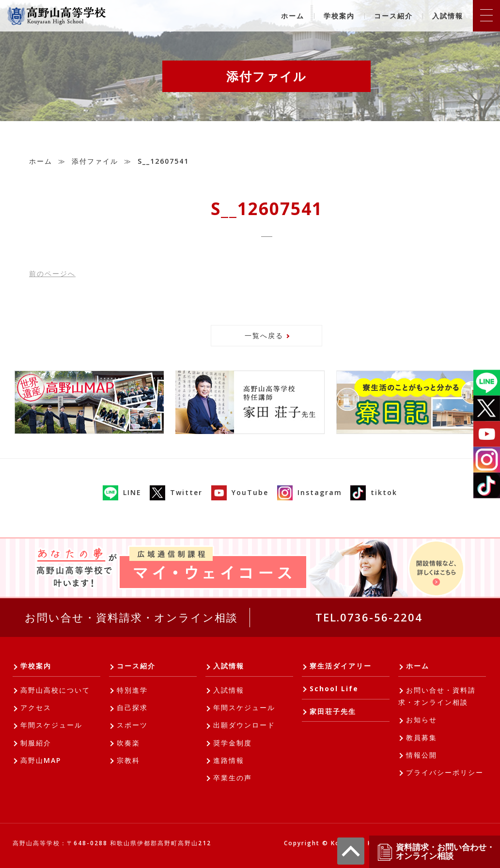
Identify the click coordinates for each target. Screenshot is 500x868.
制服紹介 (36, 743)
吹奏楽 (128, 743)
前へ (52, 273)
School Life (334, 689)
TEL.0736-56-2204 (369, 617)
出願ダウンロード (244, 725)
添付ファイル (95, 161)
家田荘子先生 (333, 711)
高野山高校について (55, 690)
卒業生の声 (233, 778)
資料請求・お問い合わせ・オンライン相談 (436, 852)
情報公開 (422, 755)
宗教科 (128, 760)
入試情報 (448, 16)
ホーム (293, 16)
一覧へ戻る (264, 335)
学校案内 (339, 16)
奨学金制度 (233, 743)
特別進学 (132, 690)
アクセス (36, 707)
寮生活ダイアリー (341, 666)
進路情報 (229, 760)
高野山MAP (41, 760)
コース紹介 (393, 16)
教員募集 (422, 737)
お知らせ (422, 720)
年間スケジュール (51, 725)
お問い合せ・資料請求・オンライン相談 (131, 617)
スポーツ (132, 725)
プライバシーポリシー (445, 772)
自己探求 (132, 707)
